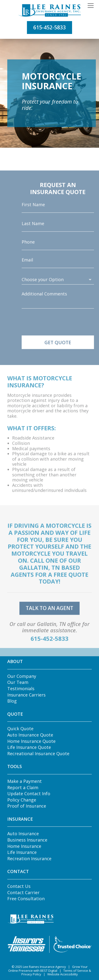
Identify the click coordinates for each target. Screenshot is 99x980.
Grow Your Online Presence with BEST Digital (48, 969)
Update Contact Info (29, 794)
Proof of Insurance (27, 806)
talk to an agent (49, 614)
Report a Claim (23, 787)
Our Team (18, 682)
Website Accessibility (63, 974)
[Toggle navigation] (91, 6)
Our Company (22, 676)
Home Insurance (24, 846)
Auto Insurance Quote (30, 735)
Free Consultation (26, 899)
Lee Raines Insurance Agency (44, 967)
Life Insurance (22, 852)
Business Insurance (27, 840)
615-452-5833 (49, 27)
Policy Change (22, 800)
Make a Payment (25, 781)
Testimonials (21, 688)
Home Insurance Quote (31, 741)
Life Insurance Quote (29, 747)
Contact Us (19, 886)
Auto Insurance (23, 834)
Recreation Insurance (29, 859)
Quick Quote (20, 729)
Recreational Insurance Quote (38, 753)
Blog (12, 701)
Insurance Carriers (26, 695)
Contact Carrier (23, 892)
